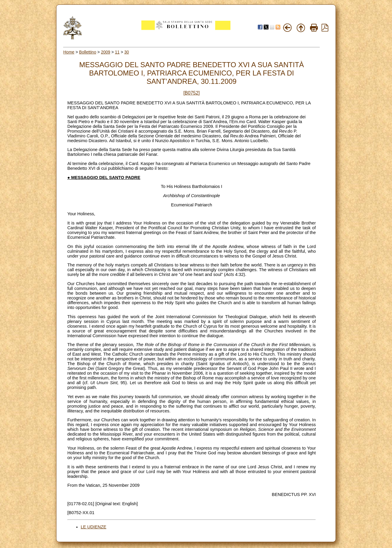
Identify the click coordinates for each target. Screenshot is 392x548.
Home (69, 52)
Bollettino (88, 52)
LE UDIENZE (94, 527)
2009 (106, 52)
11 (117, 52)
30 (127, 52)
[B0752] (191, 93)
